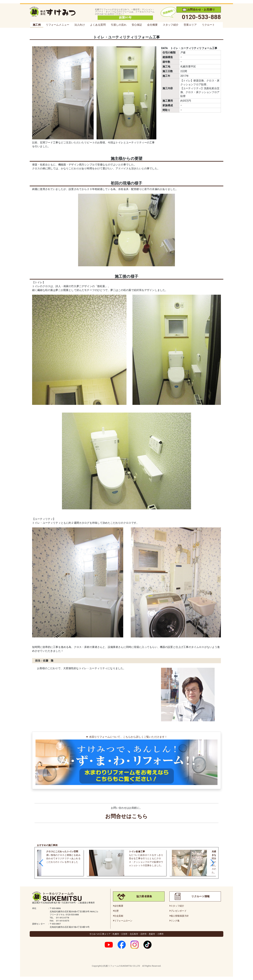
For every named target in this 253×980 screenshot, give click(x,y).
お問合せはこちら (126, 816)
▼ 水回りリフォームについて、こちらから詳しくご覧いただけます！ (126, 760)
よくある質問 (98, 25)
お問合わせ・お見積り (199, 10)
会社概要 (152, 25)
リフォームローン (123, 921)
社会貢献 (119, 916)
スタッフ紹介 (171, 25)
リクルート (208, 25)
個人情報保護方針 (180, 916)
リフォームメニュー (58, 25)
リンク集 (175, 921)
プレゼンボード (179, 911)
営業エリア (190, 25)
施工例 (37, 25)
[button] (41, 863)
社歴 (116, 911)
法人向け (80, 25)
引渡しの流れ (119, 25)
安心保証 (137, 25)
